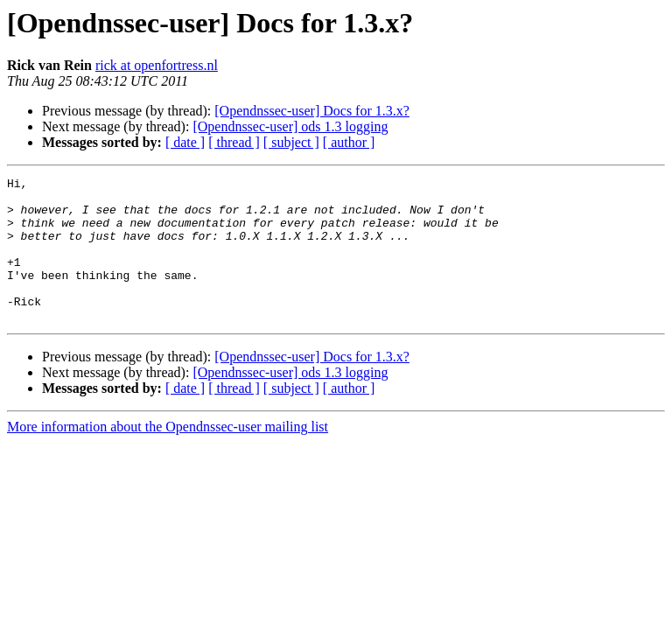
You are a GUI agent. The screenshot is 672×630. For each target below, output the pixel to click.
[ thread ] (234, 142)
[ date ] (185, 142)
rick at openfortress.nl (157, 65)
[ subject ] (291, 142)
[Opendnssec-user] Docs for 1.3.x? (312, 111)
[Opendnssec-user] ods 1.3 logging (290, 126)
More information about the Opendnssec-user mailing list (168, 455)
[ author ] (349, 142)
